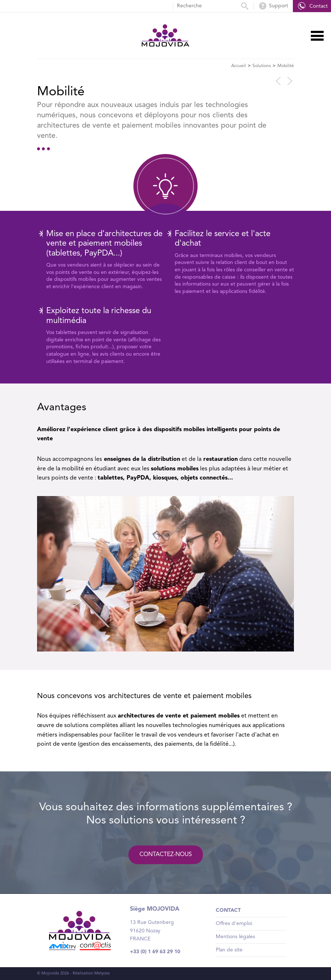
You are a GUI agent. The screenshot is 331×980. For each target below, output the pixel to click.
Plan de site (229, 950)
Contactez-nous (166, 855)
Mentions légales (235, 937)
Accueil (239, 66)
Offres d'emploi (234, 924)
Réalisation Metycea (91, 974)
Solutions (262, 66)
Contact (228, 910)
